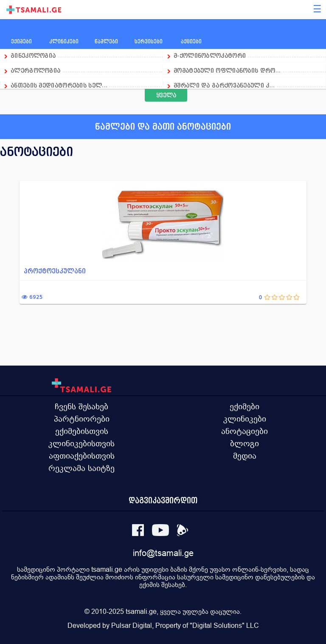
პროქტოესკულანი (55, 271)
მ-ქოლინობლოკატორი (210, 55)
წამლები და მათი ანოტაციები (163, 127)
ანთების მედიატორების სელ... (59, 85)
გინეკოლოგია (33, 55)
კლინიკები (245, 419)
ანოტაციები (244, 431)
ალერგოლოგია (37, 70)
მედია (245, 456)
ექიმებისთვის (82, 431)
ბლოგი (244, 443)
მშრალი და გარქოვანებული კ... (224, 85)
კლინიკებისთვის (81, 443)
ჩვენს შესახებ (81, 406)
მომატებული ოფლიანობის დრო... (227, 70)
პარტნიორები (82, 419)
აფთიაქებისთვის (82, 456)
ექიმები (244, 406)
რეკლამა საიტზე (81, 468)
